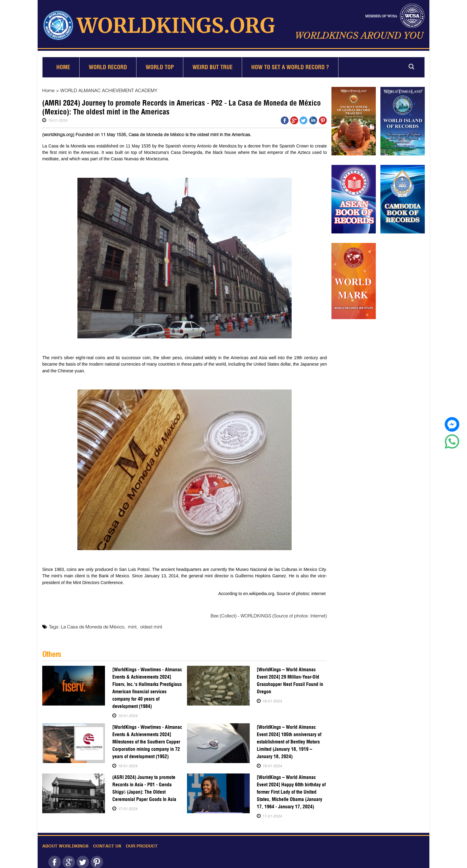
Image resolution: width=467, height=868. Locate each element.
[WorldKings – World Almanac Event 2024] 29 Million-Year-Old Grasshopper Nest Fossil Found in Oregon (292, 678)
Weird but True (213, 65)
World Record (108, 65)
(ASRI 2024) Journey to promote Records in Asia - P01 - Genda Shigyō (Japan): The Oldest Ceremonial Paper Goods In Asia (144, 786)
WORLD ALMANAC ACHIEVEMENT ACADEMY (109, 88)
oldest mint (151, 624)
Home (63, 65)
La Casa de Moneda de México (93, 624)
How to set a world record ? (290, 65)
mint (132, 624)
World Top (160, 65)
